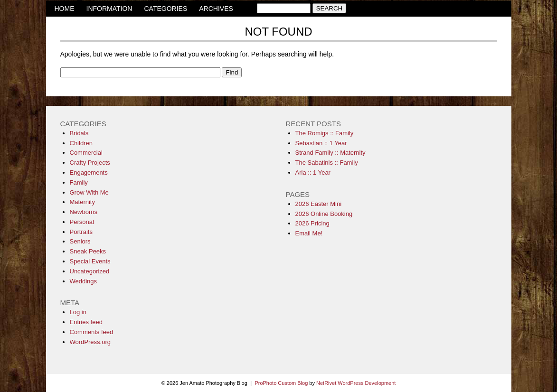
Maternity (82, 202)
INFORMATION (109, 9)
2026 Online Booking (324, 214)
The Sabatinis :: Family (327, 163)
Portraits (81, 232)
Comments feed (92, 332)
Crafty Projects (90, 163)
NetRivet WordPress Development (356, 383)
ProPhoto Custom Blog (281, 383)
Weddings (84, 281)
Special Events (90, 261)
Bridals (79, 133)
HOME (65, 9)
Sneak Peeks (88, 251)
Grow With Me (89, 192)
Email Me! (309, 233)
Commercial (86, 153)
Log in (78, 312)
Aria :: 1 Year (313, 173)
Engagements (89, 173)
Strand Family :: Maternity (330, 153)
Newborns (84, 212)
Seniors (80, 241)
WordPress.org (90, 342)
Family (79, 182)
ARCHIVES (216, 9)
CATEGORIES (165, 9)
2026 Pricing (312, 223)
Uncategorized (90, 271)
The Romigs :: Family (325, 133)
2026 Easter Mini (319, 204)
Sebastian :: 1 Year (321, 143)
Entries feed (86, 322)
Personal (82, 222)
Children (81, 143)
